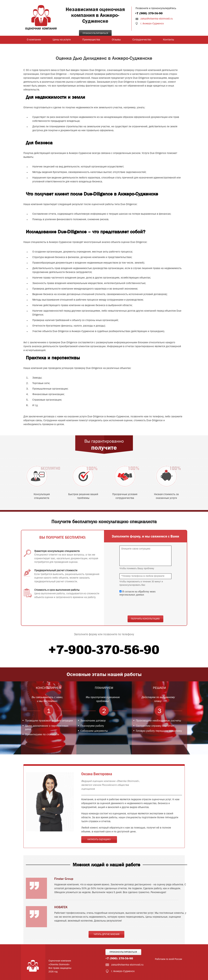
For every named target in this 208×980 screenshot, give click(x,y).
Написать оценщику (99, 840)
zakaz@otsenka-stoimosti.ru (157, 19)
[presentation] (144, 606)
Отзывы (116, 40)
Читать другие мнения (107, 934)
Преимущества (91, 40)
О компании (34, 40)
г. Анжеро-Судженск (152, 24)
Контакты (169, 40)
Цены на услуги (62, 40)
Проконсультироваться (95, 33)
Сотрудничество (142, 40)
